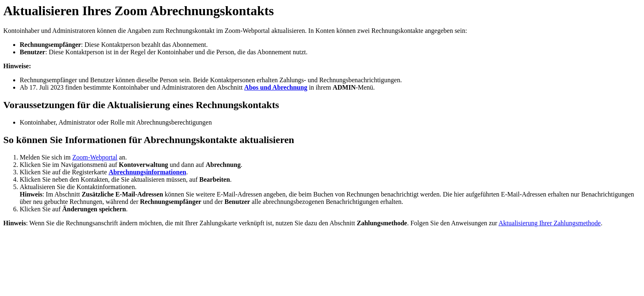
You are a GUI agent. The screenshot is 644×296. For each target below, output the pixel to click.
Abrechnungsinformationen (147, 172)
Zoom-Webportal (95, 157)
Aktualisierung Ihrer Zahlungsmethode (550, 223)
